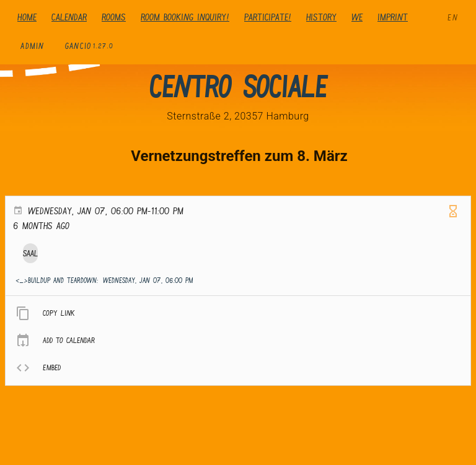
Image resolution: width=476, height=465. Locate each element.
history (321, 17)
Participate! (268, 17)
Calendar (69, 17)
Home (27, 17)
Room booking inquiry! (185, 17)
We (357, 17)
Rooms (114, 17)
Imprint (393, 17)
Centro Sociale (238, 87)
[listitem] (238, 313)
